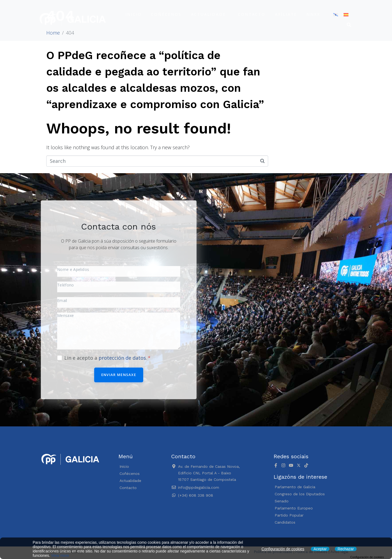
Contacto (252, 14)
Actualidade (209, 14)
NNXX (313, 14)
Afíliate (286, 14)
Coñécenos (166, 14)
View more (60, 555)
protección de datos (122, 358)
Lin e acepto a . (107, 358)
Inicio (134, 14)
